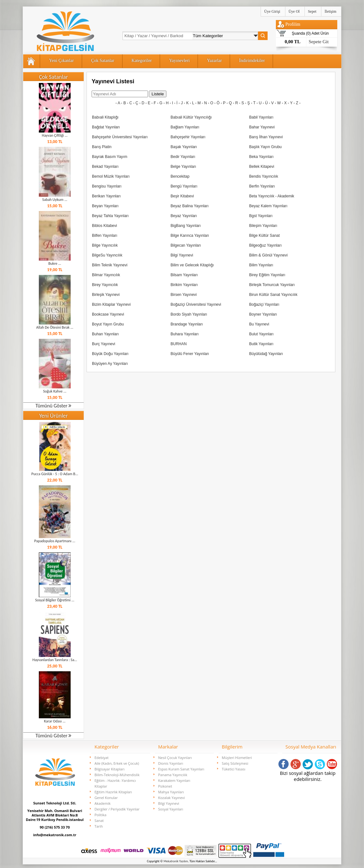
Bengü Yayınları (184, 186)
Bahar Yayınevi (262, 127)
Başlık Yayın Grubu (265, 147)
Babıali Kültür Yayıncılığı (191, 117)
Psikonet (165, 786)
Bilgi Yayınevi (182, 255)
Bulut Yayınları (261, 334)
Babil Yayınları (261, 117)
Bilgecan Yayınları (186, 245)
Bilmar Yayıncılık (106, 275)
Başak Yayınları (184, 147)
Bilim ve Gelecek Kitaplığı (192, 265)
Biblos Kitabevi (105, 226)
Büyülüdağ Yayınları (266, 354)
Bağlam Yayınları (185, 127)
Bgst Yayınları (261, 216)
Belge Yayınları (183, 167)
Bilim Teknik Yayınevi (110, 265)
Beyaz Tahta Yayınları (110, 216)
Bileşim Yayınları (263, 226)
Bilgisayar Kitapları (109, 769)
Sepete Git (319, 42)
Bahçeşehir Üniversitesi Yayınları (120, 137)
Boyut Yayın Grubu (108, 324)
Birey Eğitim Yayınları (267, 275)
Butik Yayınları (261, 344)
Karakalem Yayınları (174, 780)
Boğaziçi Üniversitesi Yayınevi (196, 304)
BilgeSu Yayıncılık (107, 255)
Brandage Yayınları (187, 324)
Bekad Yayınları (105, 167)
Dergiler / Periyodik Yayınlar (117, 809)
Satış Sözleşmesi (235, 763)
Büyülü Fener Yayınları (190, 354)
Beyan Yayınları (105, 206)
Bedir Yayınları (183, 157)
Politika (100, 815)
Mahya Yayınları (171, 792)
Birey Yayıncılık (105, 285)
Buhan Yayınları (105, 334)
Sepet (312, 11)
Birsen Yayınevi (184, 295)
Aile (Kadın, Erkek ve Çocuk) (117, 763)
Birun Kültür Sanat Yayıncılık (273, 295)
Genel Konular (106, 798)
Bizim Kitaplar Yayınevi (111, 304)
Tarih (99, 826)
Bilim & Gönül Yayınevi (268, 255)
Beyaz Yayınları (184, 216)
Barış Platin (102, 147)
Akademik (103, 803)
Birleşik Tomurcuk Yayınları (272, 285)
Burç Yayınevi (104, 344)
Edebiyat (101, 758)
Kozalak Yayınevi (171, 798)
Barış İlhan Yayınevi (266, 137)
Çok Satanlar (103, 61)
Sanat (99, 820)
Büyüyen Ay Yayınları (110, 364)
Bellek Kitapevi (262, 167)
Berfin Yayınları (262, 186)
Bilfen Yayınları (105, 236)
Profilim (293, 24)
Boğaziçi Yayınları (264, 304)
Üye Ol (294, 11)
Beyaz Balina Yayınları (190, 206)
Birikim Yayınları (184, 285)
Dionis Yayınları (171, 763)
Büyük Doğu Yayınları (110, 354)
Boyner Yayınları (263, 314)
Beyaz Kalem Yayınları (268, 206)
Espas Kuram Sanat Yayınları (181, 769)
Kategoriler (142, 61)
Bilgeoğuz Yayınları (265, 245)
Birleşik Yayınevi (106, 295)
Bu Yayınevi (259, 324)
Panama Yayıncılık (173, 775)
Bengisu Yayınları (107, 186)
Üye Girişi (272, 11)
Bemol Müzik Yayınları (111, 176)
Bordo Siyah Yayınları (189, 314)
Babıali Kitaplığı (105, 117)
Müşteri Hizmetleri (237, 758)
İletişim (330, 11)
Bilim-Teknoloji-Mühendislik (117, 775)
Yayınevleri (179, 61)
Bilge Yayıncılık (105, 245)
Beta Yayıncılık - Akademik (272, 196)
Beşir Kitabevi (182, 196)
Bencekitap (180, 176)
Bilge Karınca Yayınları (190, 236)
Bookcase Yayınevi (108, 314)
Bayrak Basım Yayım (110, 157)
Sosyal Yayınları (171, 809)
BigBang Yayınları (186, 226)
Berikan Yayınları (106, 196)
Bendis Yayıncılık (264, 176)
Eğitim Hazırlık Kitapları (113, 792)
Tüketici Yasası (234, 769)
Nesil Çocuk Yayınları (175, 758)
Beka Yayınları (261, 157)
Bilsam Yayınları (184, 275)
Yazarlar (214, 61)
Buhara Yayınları (185, 334)
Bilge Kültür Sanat (264, 236)
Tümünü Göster (54, 406)
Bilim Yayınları (261, 265)
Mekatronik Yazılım (176, 861)
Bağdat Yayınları (106, 127)
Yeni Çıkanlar (61, 61)
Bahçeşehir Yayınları (188, 137)
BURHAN (179, 344)
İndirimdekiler (252, 61)
